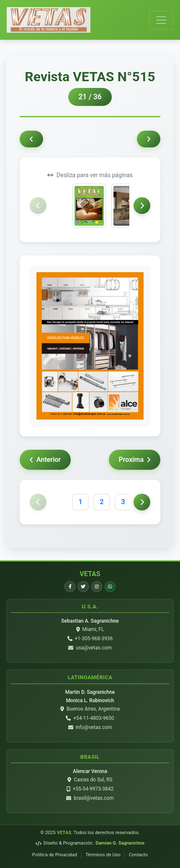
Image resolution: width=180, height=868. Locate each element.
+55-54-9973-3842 (93, 789)
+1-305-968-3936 (94, 639)
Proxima (135, 460)
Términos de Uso (103, 855)
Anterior (45, 460)
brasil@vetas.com (94, 798)
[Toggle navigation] (161, 20)
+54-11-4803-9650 (94, 718)
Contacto (138, 855)
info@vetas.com (94, 727)
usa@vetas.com (94, 648)
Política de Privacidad (55, 855)
